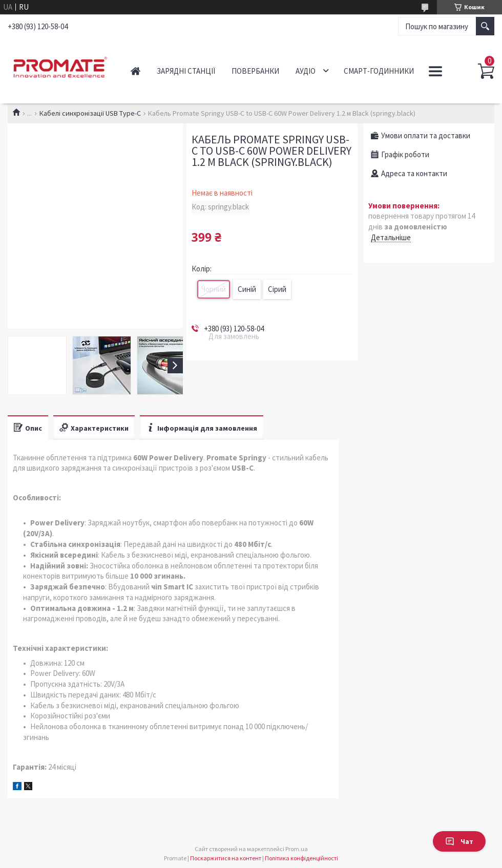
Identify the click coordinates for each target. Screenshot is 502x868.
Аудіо (306, 71)
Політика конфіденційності (301, 858)
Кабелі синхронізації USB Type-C (90, 113)
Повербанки (255, 71)
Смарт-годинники (379, 71)
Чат (459, 841)
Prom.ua (297, 849)
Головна (135, 71)
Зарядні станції (186, 71)
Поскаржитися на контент (226, 858)
